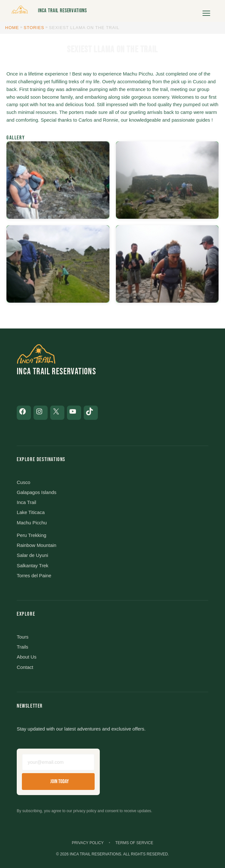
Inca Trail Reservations (62, 11)
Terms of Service (134, 843)
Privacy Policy (88, 843)
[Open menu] (206, 11)
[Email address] (58, 762)
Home (12, 28)
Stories (34, 28)
